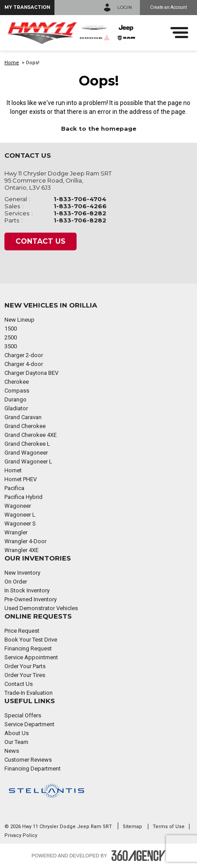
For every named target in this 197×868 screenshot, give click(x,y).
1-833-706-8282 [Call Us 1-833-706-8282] (80, 213)
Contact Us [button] (41, 241)
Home (12, 63)
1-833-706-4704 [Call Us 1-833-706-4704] (80, 199)
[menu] (179, 33)
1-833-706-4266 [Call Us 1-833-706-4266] (80, 206)
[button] (27, 8)
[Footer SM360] (139, 856)
